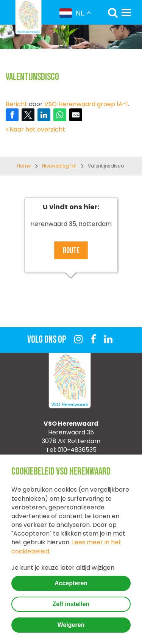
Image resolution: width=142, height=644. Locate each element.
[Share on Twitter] (28, 115)
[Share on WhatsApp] (60, 115)
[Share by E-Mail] (76, 115)
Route (71, 251)
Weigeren (71, 625)
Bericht (16, 104)
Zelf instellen (71, 604)
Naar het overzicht (35, 129)
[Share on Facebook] (12, 115)
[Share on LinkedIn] (44, 115)
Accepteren (71, 583)
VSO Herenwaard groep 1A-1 (86, 104)
